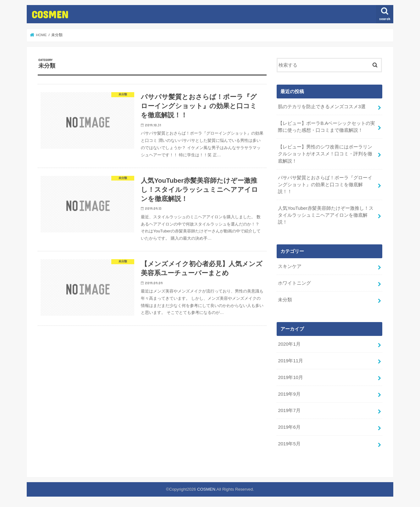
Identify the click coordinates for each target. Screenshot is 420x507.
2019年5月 (289, 444)
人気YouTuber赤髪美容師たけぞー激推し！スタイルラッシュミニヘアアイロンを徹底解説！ (326, 215)
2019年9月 (289, 394)
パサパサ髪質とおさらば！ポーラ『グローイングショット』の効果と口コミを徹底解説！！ (325, 185)
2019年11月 (290, 361)
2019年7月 (289, 410)
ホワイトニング (294, 283)
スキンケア (290, 266)
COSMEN (50, 14)
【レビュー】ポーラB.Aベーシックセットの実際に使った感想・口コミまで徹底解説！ (326, 127)
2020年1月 (289, 344)
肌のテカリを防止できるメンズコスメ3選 (322, 107)
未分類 (285, 300)
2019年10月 (290, 377)
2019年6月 (289, 427)
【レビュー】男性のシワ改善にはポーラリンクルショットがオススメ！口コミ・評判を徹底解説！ (325, 154)
